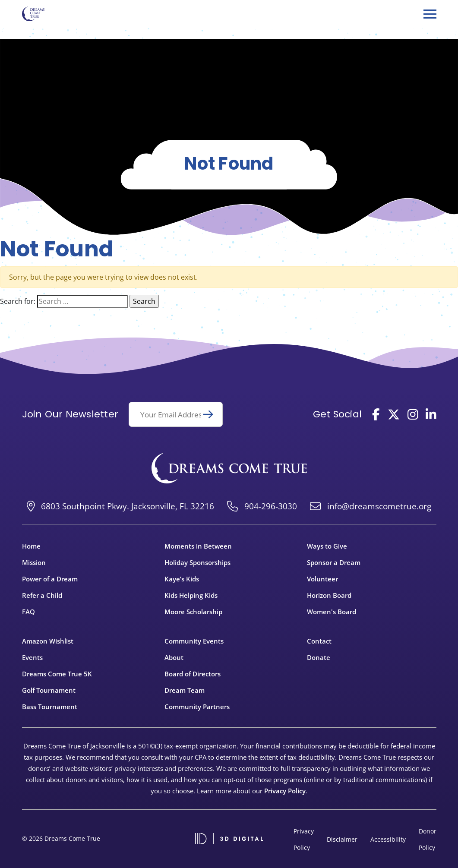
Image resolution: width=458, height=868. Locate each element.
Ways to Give (327, 546)
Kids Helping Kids (191, 595)
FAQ (28, 612)
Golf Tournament (49, 690)
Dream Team (185, 690)
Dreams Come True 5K (57, 674)
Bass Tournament (50, 707)
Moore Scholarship (193, 612)
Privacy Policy (285, 791)
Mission (34, 562)
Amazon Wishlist (48, 641)
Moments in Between (198, 546)
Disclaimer (342, 839)
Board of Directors (193, 674)
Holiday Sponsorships (197, 562)
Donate (319, 657)
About (174, 657)
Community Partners (197, 707)
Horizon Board (329, 595)
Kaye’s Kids (182, 579)
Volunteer (322, 579)
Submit (212, 414)
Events (32, 657)
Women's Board (332, 612)
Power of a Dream (50, 579)
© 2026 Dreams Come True (61, 838)
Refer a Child (42, 595)
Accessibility (388, 839)
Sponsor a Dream (334, 562)
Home (31, 546)
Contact (319, 641)
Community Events (194, 641)
